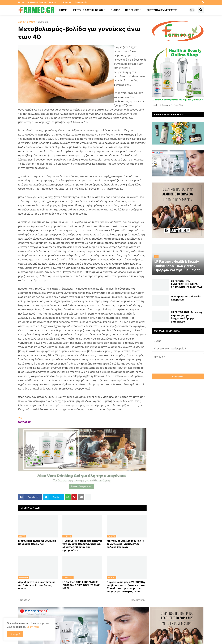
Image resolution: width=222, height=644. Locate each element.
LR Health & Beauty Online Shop (43, 2)
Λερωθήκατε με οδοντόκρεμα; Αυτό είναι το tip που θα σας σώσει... (37, 585)
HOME (63, 10)
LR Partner (67, 2)
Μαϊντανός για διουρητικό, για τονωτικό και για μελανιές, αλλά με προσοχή (125, 544)
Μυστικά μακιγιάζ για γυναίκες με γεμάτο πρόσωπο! (37, 542)
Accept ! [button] (15, 634)
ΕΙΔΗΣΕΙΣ (43, 22)
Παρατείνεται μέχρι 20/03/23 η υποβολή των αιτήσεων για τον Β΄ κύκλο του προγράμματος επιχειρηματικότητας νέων (126, 587)
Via (20, 418)
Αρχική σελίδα (27, 22)
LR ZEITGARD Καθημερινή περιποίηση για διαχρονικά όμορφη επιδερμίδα (186, 317)
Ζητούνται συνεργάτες (162, 10)
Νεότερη (25, 600)
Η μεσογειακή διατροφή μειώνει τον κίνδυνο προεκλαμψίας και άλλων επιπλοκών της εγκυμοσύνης (82, 545)
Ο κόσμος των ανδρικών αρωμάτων (186, 298)
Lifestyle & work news (87, 10)
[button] (192, 10)
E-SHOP (115, 10)
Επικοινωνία (81, 2)
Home (21, 2)
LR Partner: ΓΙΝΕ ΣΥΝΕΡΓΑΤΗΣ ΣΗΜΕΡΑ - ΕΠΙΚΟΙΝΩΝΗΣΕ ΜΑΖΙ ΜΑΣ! (81, 585)
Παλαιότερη (138, 600)
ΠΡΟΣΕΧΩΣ (132, 10)
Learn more (33, 627)
